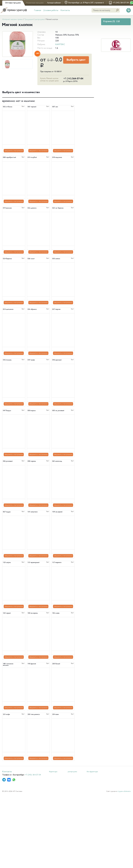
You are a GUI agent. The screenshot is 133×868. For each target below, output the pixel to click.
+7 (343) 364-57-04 (33, 775)
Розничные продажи (35, 3)
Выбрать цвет (76, 60)
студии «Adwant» (124, 791)
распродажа (39, 19)
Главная (38, 10)
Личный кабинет (54, 3)
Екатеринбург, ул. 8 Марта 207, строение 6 (86, 3)
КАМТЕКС (60, 45)
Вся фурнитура (92, 772)
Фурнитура (53, 772)
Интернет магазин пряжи (12, 19)
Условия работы (51, 10)
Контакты (65, 10)
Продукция (29, 19)
